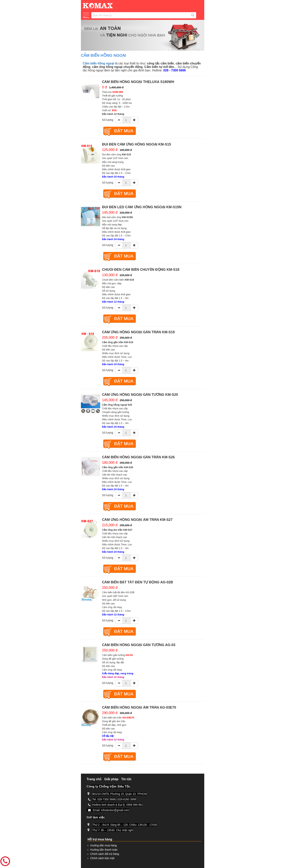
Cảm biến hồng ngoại (99, 63)
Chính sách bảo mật (103, 858)
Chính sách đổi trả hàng (105, 854)
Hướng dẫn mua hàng (104, 845)
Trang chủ (94, 779)
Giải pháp (111, 779)
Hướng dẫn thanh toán (104, 850)
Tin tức (126, 779)
